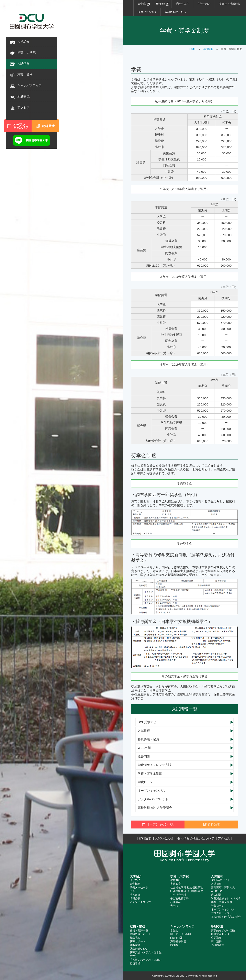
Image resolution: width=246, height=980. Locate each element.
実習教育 (176, 884)
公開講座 (216, 938)
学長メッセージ (139, 887)
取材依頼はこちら (175, 12)
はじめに (135, 880)
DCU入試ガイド (220, 880)
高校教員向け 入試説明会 (226, 917)
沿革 (132, 891)
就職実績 (135, 945)
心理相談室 (218, 945)
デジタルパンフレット (153, 799)
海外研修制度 (178, 941)
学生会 (174, 930)
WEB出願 (144, 748)
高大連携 (216, 941)
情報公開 (135, 898)
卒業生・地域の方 (230, 4)
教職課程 (135, 938)
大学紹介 (23, 41)
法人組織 (135, 895)
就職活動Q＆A (138, 949)
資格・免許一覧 (139, 930)
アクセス (23, 107)
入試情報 (23, 63)
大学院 (142, 4)
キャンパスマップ (140, 902)
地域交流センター (222, 934)
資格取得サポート (140, 934)
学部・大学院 (26, 52)
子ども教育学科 (180, 898)
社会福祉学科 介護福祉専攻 (187, 891)
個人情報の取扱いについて (196, 838)
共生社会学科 (178, 895)
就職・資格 (25, 74)
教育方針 (176, 880)
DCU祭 (174, 945)
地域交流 (23, 96)
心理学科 (176, 902)
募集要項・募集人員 (223, 887)
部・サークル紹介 (181, 934)
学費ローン (145, 782)
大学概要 (135, 884)
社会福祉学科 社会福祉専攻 (187, 887)
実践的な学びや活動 (223, 930)
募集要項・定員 (148, 739)
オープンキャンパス (151, 790)
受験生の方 (182, 4)
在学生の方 (204, 4)
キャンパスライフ (30, 85)
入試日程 (144, 731)
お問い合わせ (164, 838)
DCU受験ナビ (147, 722)
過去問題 (144, 756)
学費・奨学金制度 (150, 773)
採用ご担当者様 (147, 12)
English (161, 4)
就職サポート (138, 941)
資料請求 (145, 838)
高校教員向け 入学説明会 (155, 808)
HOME (192, 49)
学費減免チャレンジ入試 (154, 765)
